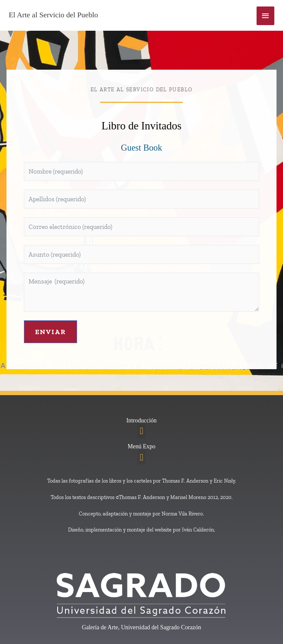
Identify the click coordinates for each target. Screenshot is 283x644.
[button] (141, 431)
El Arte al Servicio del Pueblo (53, 15)
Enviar (50, 332)
